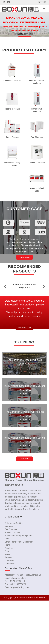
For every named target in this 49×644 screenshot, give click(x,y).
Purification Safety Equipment (18, 579)
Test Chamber (11, 573)
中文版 (43, 2)
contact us (10, 607)
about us (9, 592)
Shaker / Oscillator (13, 576)
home (7, 588)
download (9, 604)
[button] (5, 308)
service (8, 601)
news (7, 598)
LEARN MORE (25, 257)
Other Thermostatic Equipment (19, 585)
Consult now (24, 371)
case (7, 595)
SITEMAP (40, 641)
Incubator (9, 570)
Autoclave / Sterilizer (14, 567)
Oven (7, 582)
